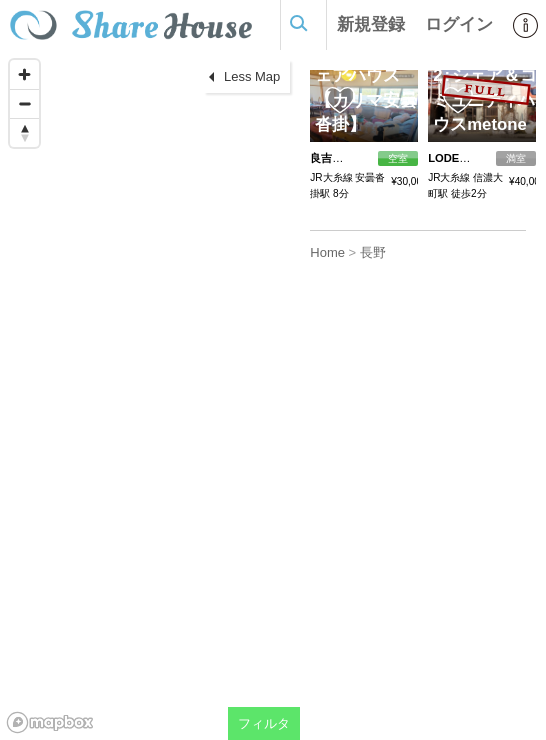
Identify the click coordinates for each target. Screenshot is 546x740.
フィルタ (264, 723)
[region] (150, 395)
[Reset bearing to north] (24, 132)
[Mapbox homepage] (50, 722)
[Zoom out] (24, 103)
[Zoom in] (24, 74)
